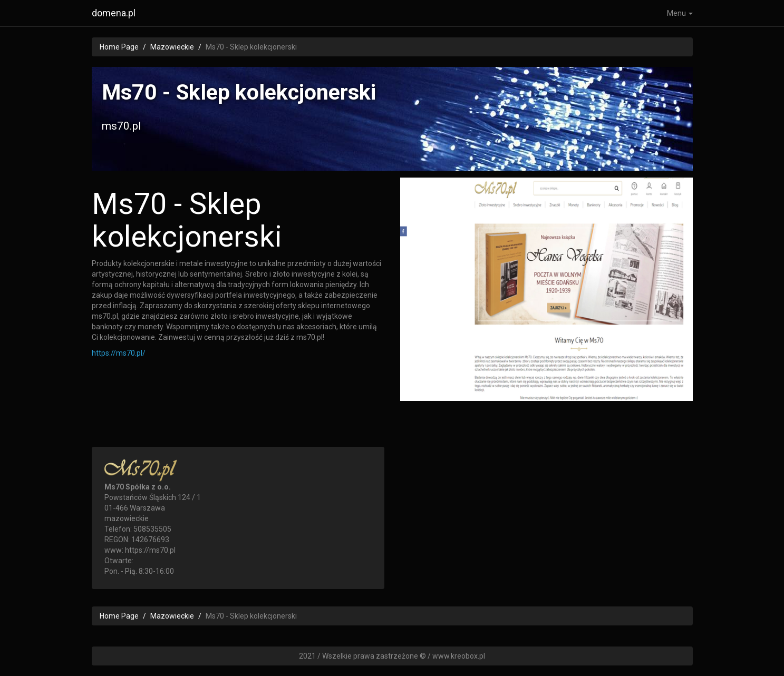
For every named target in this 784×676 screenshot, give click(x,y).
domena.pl (114, 13)
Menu (680, 13)
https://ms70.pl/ (119, 353)
